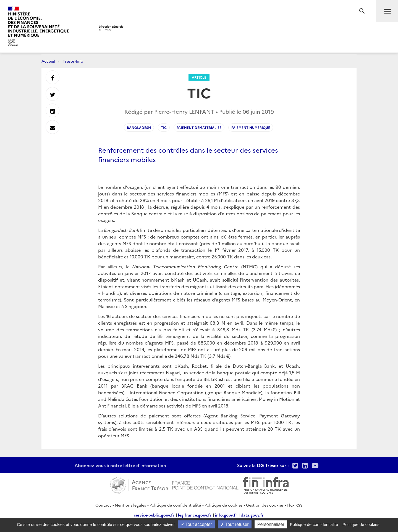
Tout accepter (196, 524)
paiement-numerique (251, 127)
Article (199, 77)
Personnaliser (271, 524)
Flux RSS (295, 505)
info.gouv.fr (226, 515)
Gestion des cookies (265, 505)
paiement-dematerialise (199, 127)
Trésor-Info (73, 61)
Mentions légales (130, 505)
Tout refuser (235, 524)
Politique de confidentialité (175, 505)
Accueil (48, 61)
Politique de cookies (223, 505)
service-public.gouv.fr (154, 515)
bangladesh (139, 127)
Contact (103, 505)
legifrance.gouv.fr (195, 515)
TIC (164, 127)
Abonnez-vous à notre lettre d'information (120, 465)
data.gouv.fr (252, 515)
